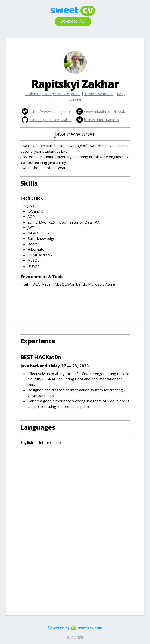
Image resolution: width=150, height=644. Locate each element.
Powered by (75, 628)
